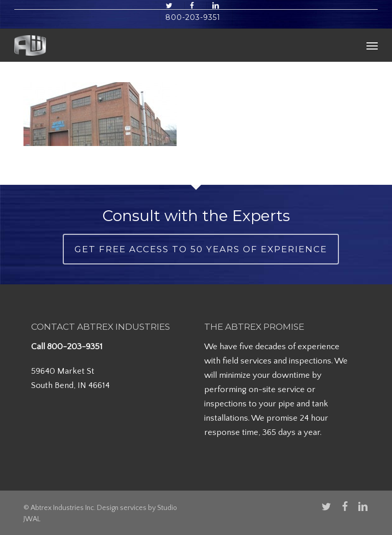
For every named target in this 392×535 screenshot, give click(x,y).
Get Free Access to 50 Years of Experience (201, 249)
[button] (372, 45)
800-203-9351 (75, 347)
